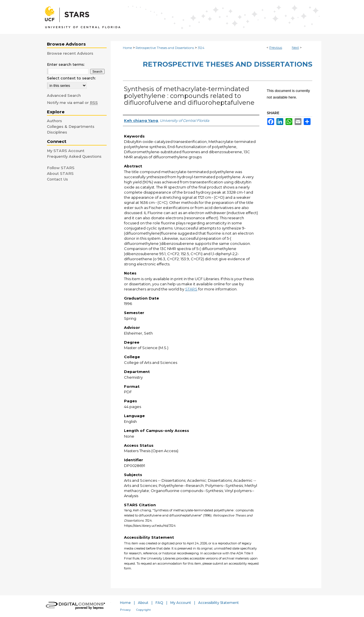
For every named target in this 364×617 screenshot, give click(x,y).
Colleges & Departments (71, 126)
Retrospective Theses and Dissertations (165, 48)
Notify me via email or (72, 103)
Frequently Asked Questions (74, 156)
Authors (54, 121)
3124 (201, 48)
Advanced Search (64, 95)
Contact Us (57, 179)
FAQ (159, 603)
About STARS (60, 173)
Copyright (143, 610)
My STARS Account (66, 151)
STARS (191, 289)
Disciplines (57, 132)
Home (127, 48)
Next (295, 48)
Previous (276, 48)
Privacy (125, 610)
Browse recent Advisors (70, 53)
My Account (181, 603)
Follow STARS (61, 168)
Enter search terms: (66, 64)
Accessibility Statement (219, 603)
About (143, 603)
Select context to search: (71, 78)
